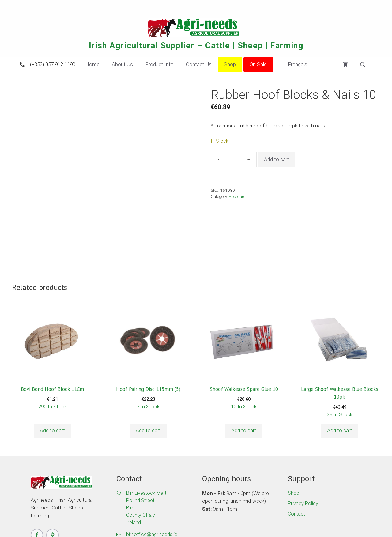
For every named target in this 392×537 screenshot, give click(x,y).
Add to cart (277, 159)
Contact (296, 453)
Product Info (159, 64)
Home (92, 64)
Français (293, 65)
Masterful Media (225, 515)
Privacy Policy (303, 442)
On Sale (258, 64)
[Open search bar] (363, 65)
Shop (230, 64)
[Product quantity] (234, 160)
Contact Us (199, 64)
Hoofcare (237, 196)
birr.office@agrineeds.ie (152, 473)
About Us (122, 64)
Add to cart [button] (52, 369)
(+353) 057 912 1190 (53, 64)
